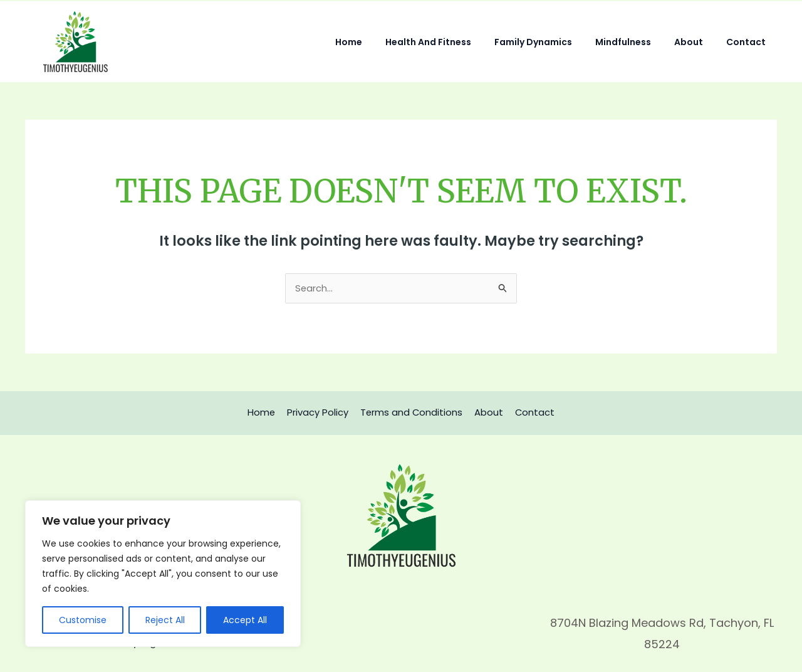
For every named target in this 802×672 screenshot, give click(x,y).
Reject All (165, 620)
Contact (748, 42)
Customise (83, 620)
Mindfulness (637, 42)
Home (379, 42)
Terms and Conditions (411, 413)
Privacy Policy (320, 413)
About (697, 42)
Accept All (245, 620)
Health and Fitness (453, 42)
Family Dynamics (553, 42)
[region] (163, 574)
